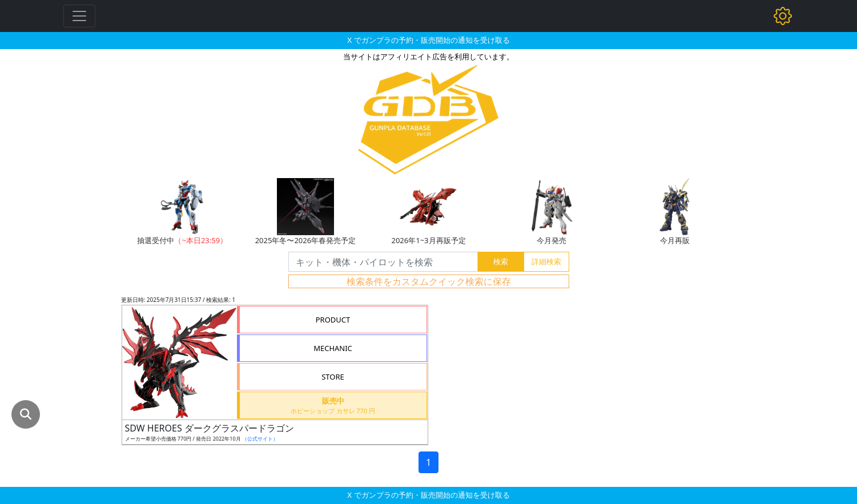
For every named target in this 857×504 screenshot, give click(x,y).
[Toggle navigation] (79, 16)
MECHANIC (333, 348)
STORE (333, 377)
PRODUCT (333, 320)
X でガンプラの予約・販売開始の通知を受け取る (428, 40)
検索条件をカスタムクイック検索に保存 (429, 281)
